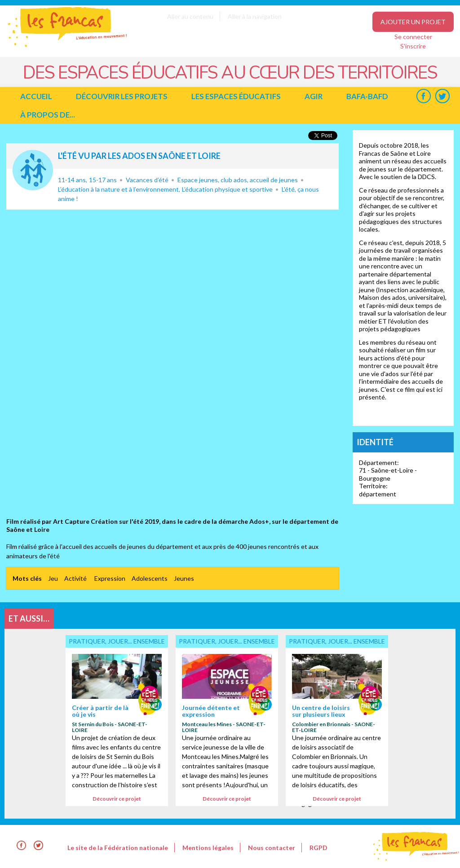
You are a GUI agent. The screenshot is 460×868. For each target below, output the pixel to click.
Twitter (442, 96)
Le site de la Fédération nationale (118, 848)
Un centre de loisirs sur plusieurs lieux (321, 711)
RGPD (318, 848)
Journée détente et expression (211, 711)
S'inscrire (413, 46)
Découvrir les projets (122, 96)
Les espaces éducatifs (236, 96)
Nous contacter (272, 848)
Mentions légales (208, 848)
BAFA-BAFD (367, 96)
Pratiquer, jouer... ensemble (33, 170)
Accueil (36, 96)
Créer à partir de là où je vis (100, 711)
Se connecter (413, 37)
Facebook (423, 96)
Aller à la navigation (255, 16)
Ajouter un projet (413, 22)
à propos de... (48, 115)
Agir (314, 96)
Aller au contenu (190, 16)
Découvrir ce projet (117, 799)
